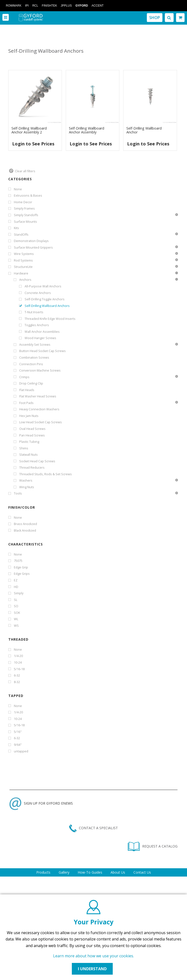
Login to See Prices (33, 144)
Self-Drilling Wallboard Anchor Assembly (87, 130)
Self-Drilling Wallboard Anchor (144, 130)
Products (43, 872)
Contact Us (142, 872)
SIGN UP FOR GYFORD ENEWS (41, 803)
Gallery (64, 872)
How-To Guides (90, 872)
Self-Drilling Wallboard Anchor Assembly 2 (29, 130)
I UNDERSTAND (92, 969)
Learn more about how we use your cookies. (93, 956)
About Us (118, 872)
